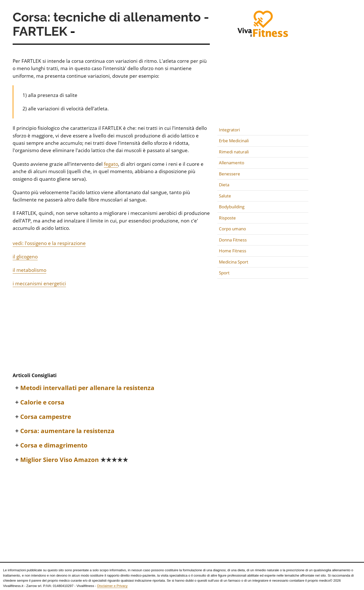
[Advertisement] (111, 331)
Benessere (230, 174)
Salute (225, 196)
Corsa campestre (46, 417)
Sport (224, 273)
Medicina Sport (234, 262)
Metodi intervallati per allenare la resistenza (87, 388)
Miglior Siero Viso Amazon (74, 460)
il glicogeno (25, 257)
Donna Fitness (233, 240)
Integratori (229, 130)
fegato (111, 164)
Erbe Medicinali (234, 141)
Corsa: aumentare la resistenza (67, 431)
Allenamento (232, 163)
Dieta (224, 185)
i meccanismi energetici (39, 283)
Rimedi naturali (234, 152)
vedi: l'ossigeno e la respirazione (49, 243)
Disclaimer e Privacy (112, 586)
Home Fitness (233, 251)
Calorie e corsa (42, 402)
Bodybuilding (232, 207)
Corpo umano (232, 229)
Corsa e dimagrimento (54, 445)
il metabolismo (29, 270)
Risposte (227, 218)
